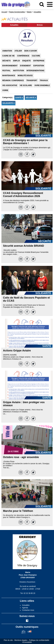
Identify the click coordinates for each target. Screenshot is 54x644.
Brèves (40, 25)
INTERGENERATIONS (35, 71)
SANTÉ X (19, 98)
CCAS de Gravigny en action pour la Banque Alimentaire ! (25, 142)
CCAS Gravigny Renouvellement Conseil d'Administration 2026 (23, 195)
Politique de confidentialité (39, 640)
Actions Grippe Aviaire (17, 351)
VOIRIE (5, 90)
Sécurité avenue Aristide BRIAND (23, 246)
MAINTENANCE (9, 76)
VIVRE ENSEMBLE (42, 85)
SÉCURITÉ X (31, 98)
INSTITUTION (19, 71)
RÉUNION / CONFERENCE (13, 80)
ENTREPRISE (39, 61)
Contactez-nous (28, 610)
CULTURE (36, 56)
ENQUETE (26, 61)
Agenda (25, 608)
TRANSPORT (32, 80)
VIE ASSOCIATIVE (10, 85)
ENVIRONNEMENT (10, 66)
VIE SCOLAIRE (26, 85)
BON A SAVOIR (31, 51)
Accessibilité (27, 642)
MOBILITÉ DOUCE (25, 76)
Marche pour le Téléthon (18, 511)
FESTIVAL (6, 71)
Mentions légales (21, 640)
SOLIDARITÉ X (8, 103)
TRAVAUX (44, 80)
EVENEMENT (25, 66)
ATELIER (18, 51)
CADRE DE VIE (8, 56)
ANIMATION (7, 51)
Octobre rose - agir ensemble (21, 457)
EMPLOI (16, 61)
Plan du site (8, 640)
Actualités (14, 25)
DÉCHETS (6, 61)
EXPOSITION (39, 66)
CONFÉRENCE (23, 56)
